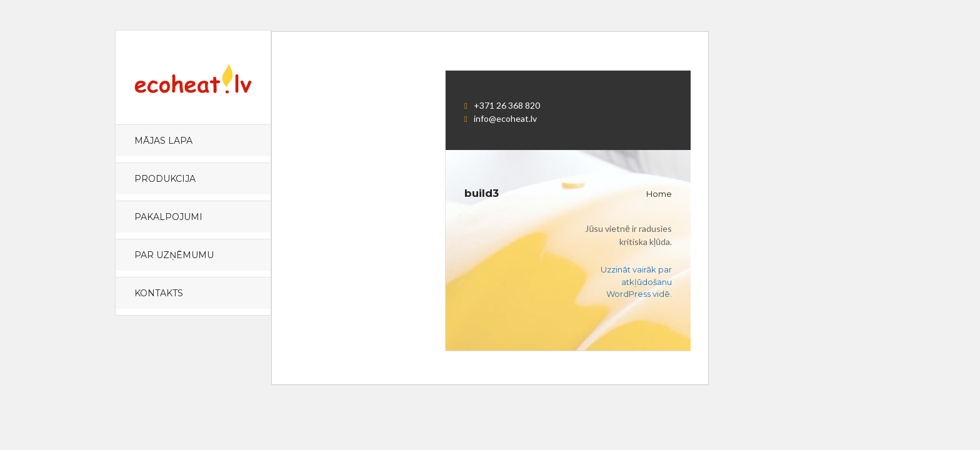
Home (659, 194)
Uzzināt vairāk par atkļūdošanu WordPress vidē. (636, 282)
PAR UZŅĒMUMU (174, 255)
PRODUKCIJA (165, 179)
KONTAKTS (159, 293)
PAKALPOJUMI (168, 217)
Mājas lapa (163, 141)
